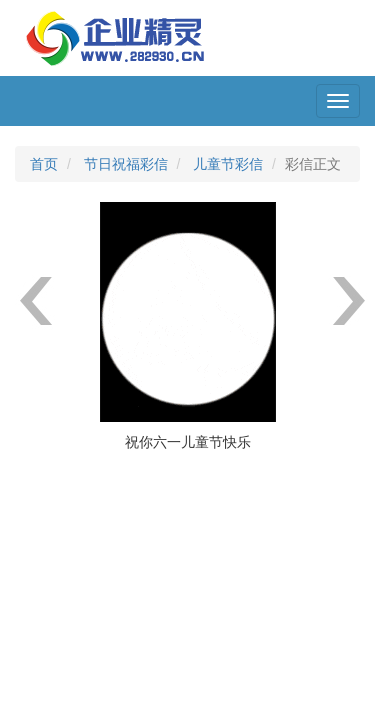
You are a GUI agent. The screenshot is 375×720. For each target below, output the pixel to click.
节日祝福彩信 (126, 164)
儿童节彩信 (228, 164)
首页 (44, 164)
